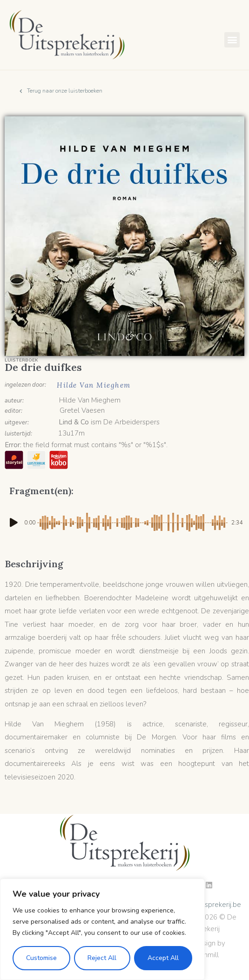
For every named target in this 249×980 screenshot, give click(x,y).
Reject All (102, 958)
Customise (41, 958)
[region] (102, 929)
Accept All (163, 958)
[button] (232, 40)
